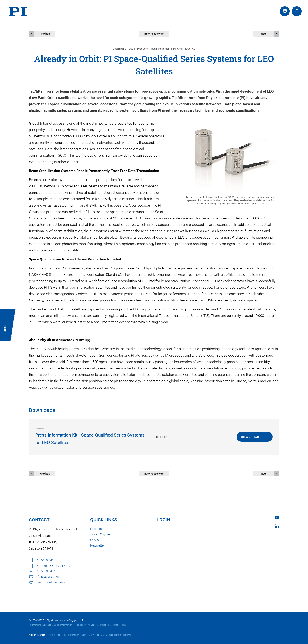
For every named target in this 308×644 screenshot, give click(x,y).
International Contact (40, 625)
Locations (97, 529)
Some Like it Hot (90, 635)
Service (95, 540)
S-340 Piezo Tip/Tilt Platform (64, 635)
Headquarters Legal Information (92, 625)
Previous (45, 34)
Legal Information (63, 625)
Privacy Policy (119, 625)
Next (264, 34)
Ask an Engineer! (101, 534)
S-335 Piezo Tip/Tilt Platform (116, 635)
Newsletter (97, 545)
